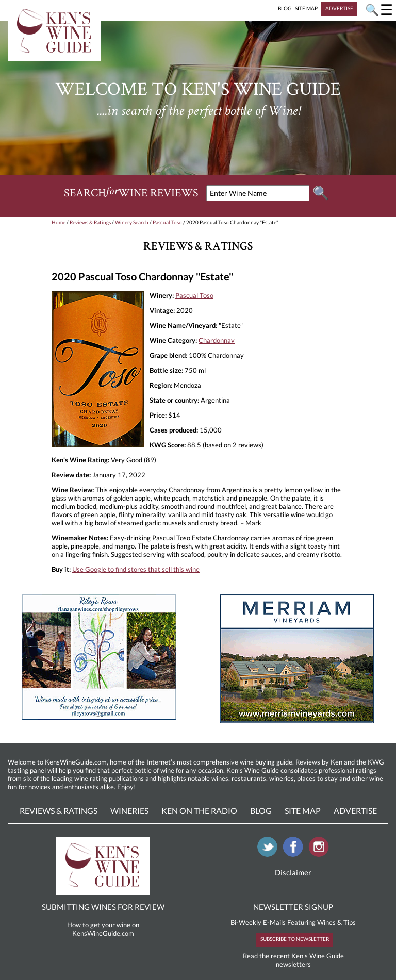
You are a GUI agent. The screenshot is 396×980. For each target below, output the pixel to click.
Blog (261, 811)
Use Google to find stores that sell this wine (136, 569)
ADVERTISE (339, 8)
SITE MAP (306, 8)
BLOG (285, 8)
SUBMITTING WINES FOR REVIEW (103, 907)
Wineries (129, 811)
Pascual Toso (167, 222)
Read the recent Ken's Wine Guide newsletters (293, 960)
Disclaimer (293, 872)
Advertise (355, 811)
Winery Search (132, 222)
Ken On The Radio (199, 811)
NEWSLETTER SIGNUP (293, 907)
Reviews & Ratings (90, 222)
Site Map (303, 811)
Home (59, 222)
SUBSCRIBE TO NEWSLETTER (295, 939)
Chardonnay (217, 340)
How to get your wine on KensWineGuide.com (103, 929)
